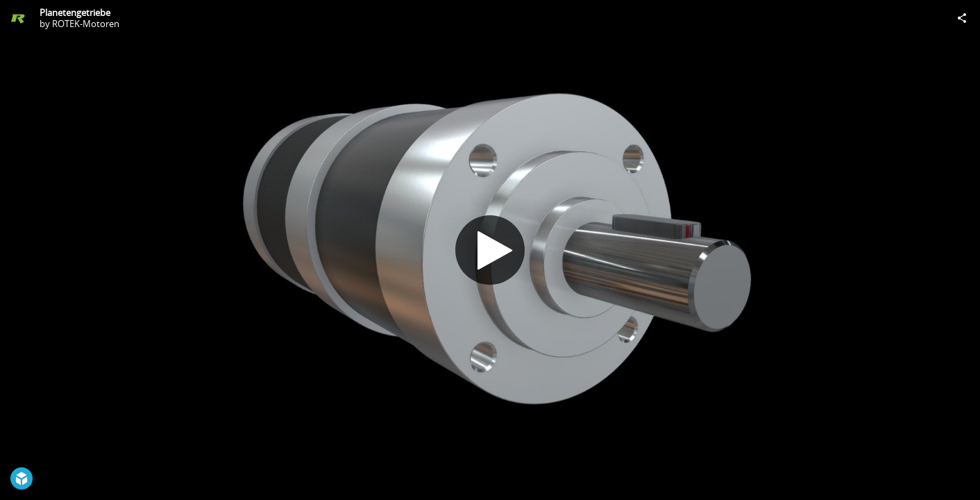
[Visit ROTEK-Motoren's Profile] (18, 18)
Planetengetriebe (75, 12)
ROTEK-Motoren (86, 24)
